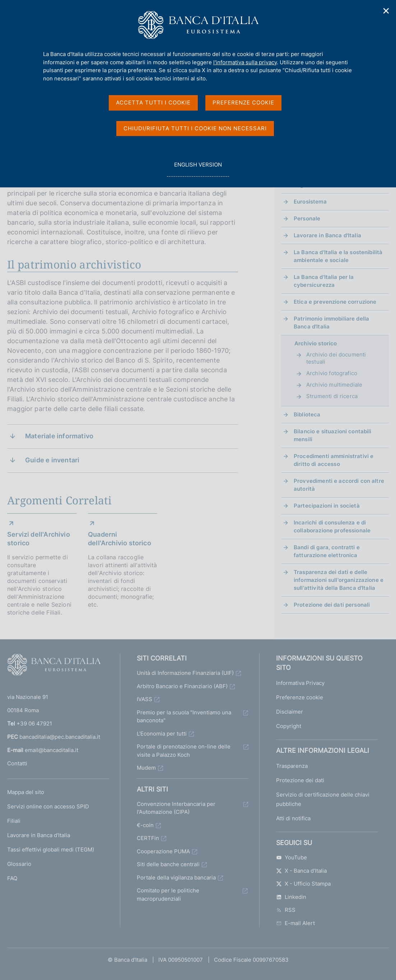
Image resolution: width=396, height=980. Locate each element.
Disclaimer (290, 712)
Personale (307, 218)
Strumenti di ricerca (332, 396)
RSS (286, 910)
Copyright (289, 726)
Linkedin (291, 897)
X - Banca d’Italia (301, 871)
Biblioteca (307, 414)
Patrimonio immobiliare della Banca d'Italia (331, 323)
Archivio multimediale (334, 385)
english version (198, 169)
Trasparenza (292, 766)
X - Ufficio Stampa (303, 884)
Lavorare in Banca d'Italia (327, 235)
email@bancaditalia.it (52, 750)
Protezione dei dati (300, 780)
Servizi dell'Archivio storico (39, 539)
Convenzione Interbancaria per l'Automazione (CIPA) (176, 808)
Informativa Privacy (300, 683)
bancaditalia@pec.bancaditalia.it (60, 737)
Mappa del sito (26, 792)
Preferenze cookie (300, 697)
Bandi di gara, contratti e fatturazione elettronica (327, 551)
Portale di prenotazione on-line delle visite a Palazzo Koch (184, 751)
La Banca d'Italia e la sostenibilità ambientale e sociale (338, 256)
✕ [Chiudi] (386, 11)
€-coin (145, 825)
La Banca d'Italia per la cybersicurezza (324, 281)
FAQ (12, 878)
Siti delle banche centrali (168, 864)
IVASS (145, 699)
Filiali (14, 821)
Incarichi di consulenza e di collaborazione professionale (332, 526)
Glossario (19, 864)
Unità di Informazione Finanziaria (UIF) (185, 673)
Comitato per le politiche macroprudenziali (168, 895)
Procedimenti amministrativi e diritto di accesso (334, 460)
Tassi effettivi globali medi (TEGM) (51, 850)
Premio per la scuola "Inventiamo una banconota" (184, 717)
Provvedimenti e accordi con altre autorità (339, 485)
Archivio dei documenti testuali (336, 358)
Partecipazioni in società (327, 506)
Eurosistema (310, 202)
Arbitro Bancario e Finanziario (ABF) (182, 686)
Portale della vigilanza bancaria (176, 878)
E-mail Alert (295, 923)
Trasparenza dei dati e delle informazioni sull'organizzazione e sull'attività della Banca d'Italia (339, 580)
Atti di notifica (293, 818)
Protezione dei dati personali (332, 605)
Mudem (146, 768)
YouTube (292, 857)
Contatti (17, 763)
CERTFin (148, 838)
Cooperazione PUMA (163, 851)
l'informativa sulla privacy (245, 62)
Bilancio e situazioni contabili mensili (333, 435)
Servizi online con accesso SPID (48, 806)
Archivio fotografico (332, 373)
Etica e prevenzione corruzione (335, 302)
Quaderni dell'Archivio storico (120, 539)
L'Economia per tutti (162, 734)
